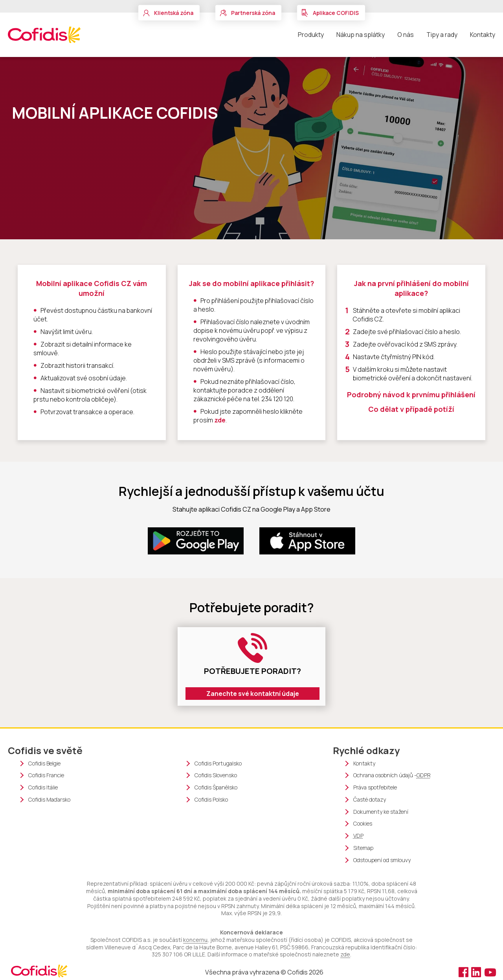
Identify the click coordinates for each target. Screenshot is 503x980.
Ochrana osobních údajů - (392, 775)
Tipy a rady (442, 35)
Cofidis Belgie (44, 763)
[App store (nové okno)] (307, 541)
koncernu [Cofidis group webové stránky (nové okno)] (195, 940)
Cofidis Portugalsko (218, 763)
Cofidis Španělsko (216, 787)
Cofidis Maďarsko (49, 800)
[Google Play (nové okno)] (196, 541)
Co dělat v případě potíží (411, 409)
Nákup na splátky (361, 35)
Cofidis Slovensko (216, 775)
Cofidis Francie (46, 775)
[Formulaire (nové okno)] (251, 666)
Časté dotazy (370, 800)
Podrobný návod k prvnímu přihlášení (411, 395)
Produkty (311, 35)
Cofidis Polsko (211, 800)
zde (220, 420)
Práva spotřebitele (375, 787)
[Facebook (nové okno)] (464, 972)
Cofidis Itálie (43, 787)
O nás (406, 35)
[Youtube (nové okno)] (489, 972)
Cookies (363, 824)
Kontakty (483, 35)
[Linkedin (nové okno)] (477, 972)
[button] (169, 13)
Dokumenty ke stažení (381, 812)
